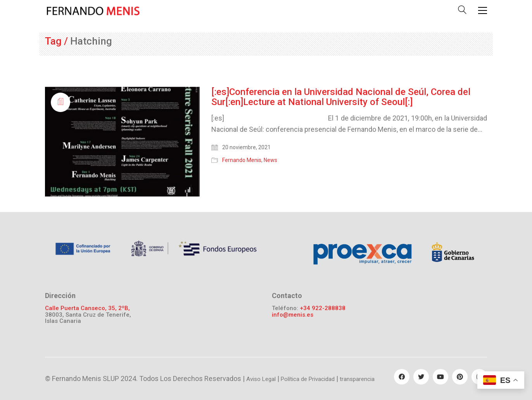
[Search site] (462, 11)
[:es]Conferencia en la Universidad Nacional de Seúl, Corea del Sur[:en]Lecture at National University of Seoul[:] (341, 97)
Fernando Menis (242, 160)
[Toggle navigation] (483, 10)
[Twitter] (421, 377)
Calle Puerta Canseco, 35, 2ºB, (87, 308)
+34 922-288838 (323, 308)
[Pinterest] (460, 377)
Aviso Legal (261, 379)
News (270, 160)
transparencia (357, 379)
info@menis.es (293, 315)
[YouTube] (440, 377)
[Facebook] (402, 377)
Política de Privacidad (308, 379)
